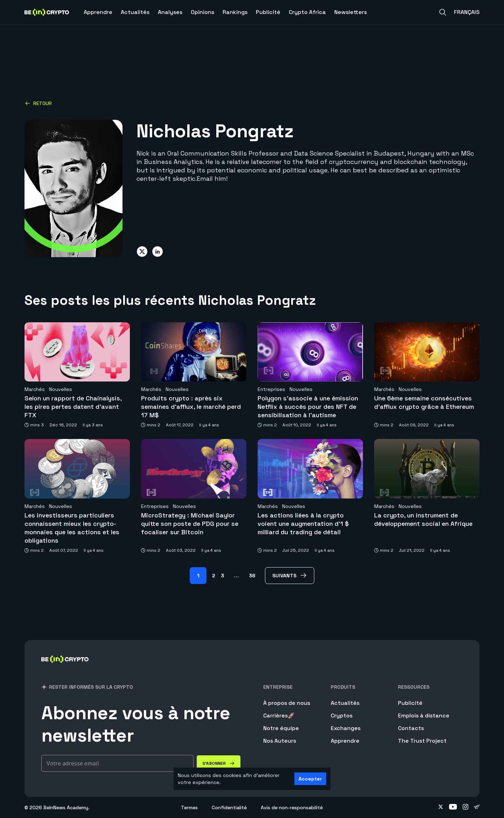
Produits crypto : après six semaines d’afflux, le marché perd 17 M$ (191, 407)
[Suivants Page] (290, 576)
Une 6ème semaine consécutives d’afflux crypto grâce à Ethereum (424, 402)
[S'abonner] (219, 763)
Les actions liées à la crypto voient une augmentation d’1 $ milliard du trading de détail (303, 524)
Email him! (212, 178)
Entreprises (271, 389)
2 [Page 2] (214, 576)
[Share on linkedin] (157, 252)
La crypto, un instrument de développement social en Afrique (423, 519)
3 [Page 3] (222, 576)
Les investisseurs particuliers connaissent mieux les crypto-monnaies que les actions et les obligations (72, 528)
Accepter (310, 779)
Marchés (35, 389)
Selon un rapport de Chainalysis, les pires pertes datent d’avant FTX (73, 407)
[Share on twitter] (142, 252)
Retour (38, 103)
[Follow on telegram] (477, 807)
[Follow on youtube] (453, 807)
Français (467, 12)
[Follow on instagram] (465, 807)
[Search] (443, 12)
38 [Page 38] (252, 576)
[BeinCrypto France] (65, 668)
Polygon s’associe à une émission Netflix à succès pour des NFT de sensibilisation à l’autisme (308, 407)
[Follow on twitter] (441, 807)
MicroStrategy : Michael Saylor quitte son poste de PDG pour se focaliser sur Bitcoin (190, 524)
